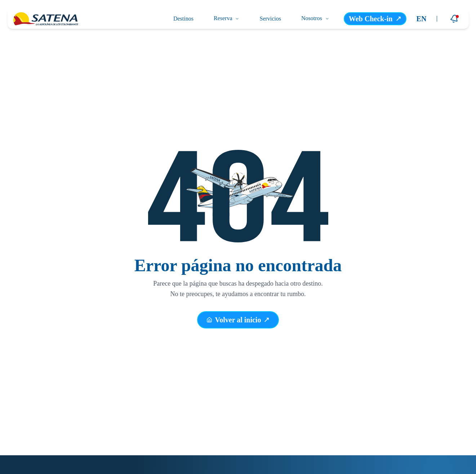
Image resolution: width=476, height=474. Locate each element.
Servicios (270, 19)
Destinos (183, 19)
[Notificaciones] (454, 19)
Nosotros (315, 18)
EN (422, 19)
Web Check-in (375, 19)
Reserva (227, 18)
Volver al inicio (238, 321)
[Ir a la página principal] (46, 19)
